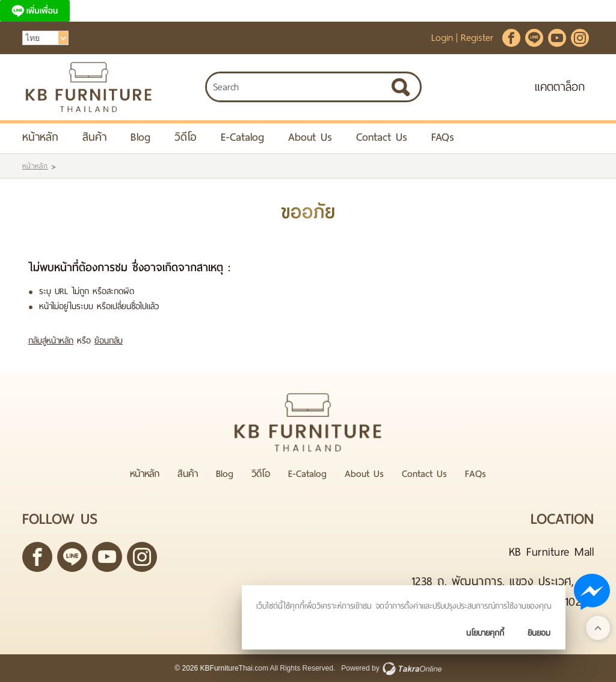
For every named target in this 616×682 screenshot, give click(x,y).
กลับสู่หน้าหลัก (51, 341)
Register (477, 38)
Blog (140, 137)
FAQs (443, 137)
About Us (310, 137)
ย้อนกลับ (109, 341)
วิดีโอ (186, 137)
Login (442, 38)
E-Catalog (242, 137)
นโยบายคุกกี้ (485, 633)
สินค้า (94, 137)
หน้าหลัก (40, 137)
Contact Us (382, 137)
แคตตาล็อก (560, 87)
